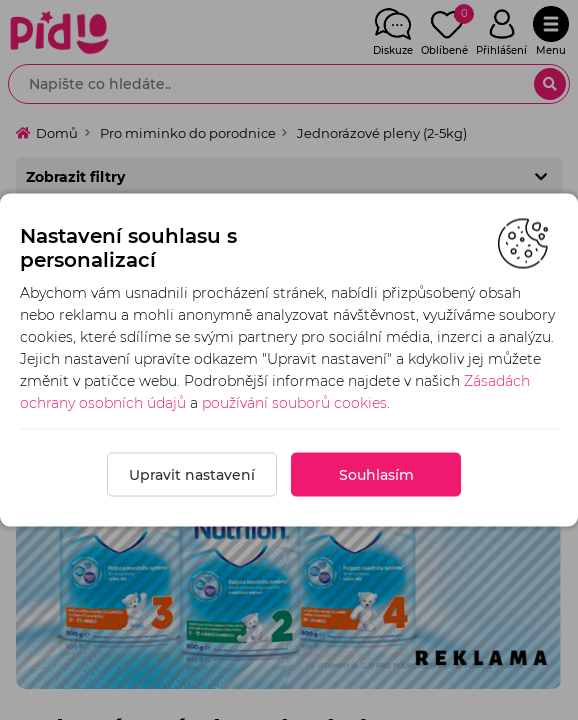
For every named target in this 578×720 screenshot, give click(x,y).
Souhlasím (376, 475)
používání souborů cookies (294, 403)
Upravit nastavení (192, 475)
